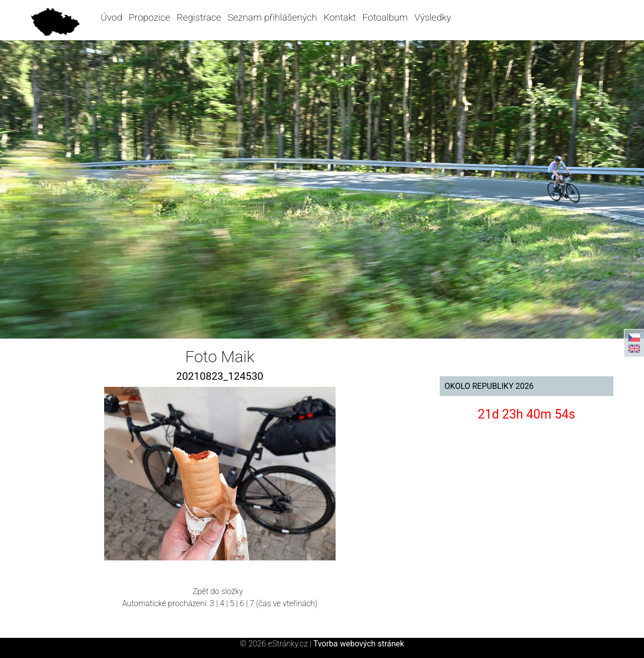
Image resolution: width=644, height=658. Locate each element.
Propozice (149, 17)
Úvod (111, 17)
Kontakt (340, 17)
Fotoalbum (385, 17)
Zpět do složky (218, 591)
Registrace (199, 17)
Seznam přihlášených (272, 17)
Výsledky (433, 17)
